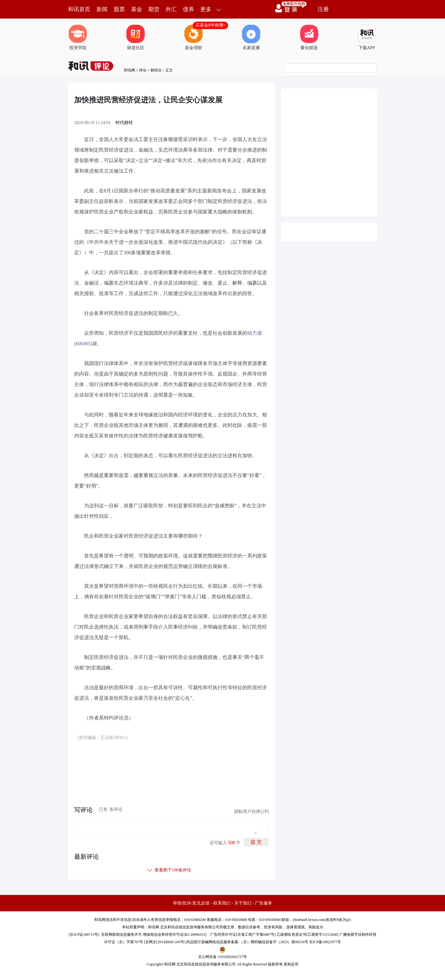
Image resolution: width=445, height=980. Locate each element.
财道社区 (136, 37)
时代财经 (124, 123)
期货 (154, 9)
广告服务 (264, 903)
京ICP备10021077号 (325, 942)
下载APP (367, 37)
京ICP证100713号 (84, 935)
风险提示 (316, 927)
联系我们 (222, 903)
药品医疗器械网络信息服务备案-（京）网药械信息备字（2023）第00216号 (247, 942)
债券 (189, 9)
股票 (119, 9)
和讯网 (129, 70)
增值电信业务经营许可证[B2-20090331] (175, 935)
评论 (143, 70)
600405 (83, 344)
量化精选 (309, 37)
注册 (323, 9)
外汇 (171, 9)
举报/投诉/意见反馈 (191, 903)
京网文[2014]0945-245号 (165, 942)
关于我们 (243, 903)
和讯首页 (79, 9)
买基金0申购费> (211, 25)
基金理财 (193, 37)
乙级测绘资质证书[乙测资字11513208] (307, 935)
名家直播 (251, 37)
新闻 (102, 9)
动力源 (255, 333)
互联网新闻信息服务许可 (121, 935)
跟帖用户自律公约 (252, 812)
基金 (137, 9)
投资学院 (78, 37)
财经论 (156, 70)
